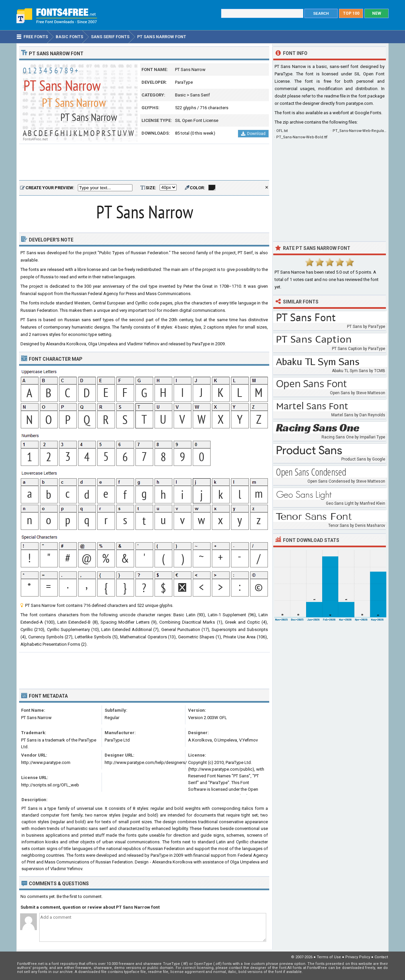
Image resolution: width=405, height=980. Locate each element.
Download (253, 134)
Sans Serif (200, 95)
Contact (381, 957)
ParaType (184, 82)
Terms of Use (329, 957)
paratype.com (359, 103)
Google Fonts (368, 113)
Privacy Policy (358, 957)
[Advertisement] (144, 162)
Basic (180, 95)
